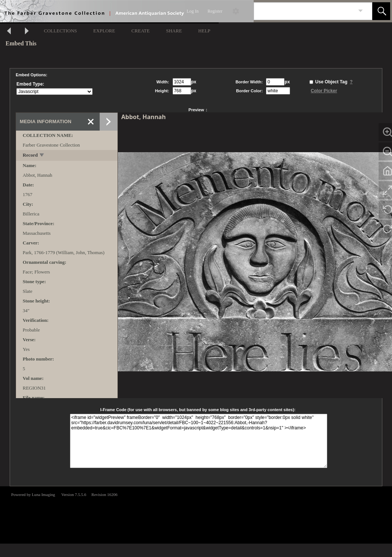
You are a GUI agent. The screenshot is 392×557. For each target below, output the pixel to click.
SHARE (174, 31)
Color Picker (324, 91)
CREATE (140, 31)
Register (215, 11)
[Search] (304, 11)
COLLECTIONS (60, 31)
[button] (381, 11)
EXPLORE (104, 31)
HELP (204, 31)
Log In (193, 11)
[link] (361, 11)
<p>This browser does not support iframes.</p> (196, 514)
